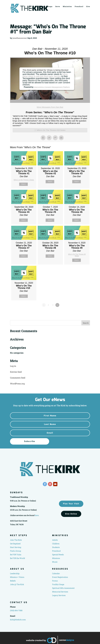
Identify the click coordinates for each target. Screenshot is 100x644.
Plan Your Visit (71, 504)
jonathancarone (19, 38)
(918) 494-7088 (16, 610)
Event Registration (60, 577)
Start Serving (16, 547)
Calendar (56, 573)
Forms (55, 581)
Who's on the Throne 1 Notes (24, 180)
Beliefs (13, 581)
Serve (58, 6)
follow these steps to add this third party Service (45, 75)
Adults (55, 540)
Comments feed (18, 378)
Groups (49, 6)
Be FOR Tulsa (16, 555)
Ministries (67, 6)
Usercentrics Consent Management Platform (52, 87)
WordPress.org (17, 384)
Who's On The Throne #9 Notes (77, 255)
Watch (23, 184)
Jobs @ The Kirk (17, 584)
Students (56, 547)
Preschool (79, 6)
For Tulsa (31, 7)
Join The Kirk (16, 540)
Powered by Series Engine (80, 312)
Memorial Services (60, 592)
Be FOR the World (17, 558)
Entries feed (16, 372)
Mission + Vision (17, 577)
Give (88, 6)
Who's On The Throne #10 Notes (51, 130)
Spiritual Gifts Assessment (63, 588)
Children (56, 544)
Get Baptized (15, 544)
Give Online (71, 514)
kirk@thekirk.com (18, 620)
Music (55, 562)
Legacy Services (59, 595)
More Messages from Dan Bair (50, 107)
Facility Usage (58, 584)
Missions (56, 558)
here (37, 515)
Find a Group (16, 551)
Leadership (15, 573)
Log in (13, 366)
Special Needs (58, 555)
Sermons (40, 6)
